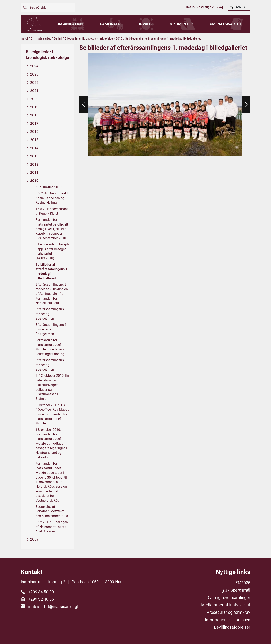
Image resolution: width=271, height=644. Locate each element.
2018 (34, 115)
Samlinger (110, 24)
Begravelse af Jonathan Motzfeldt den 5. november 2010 (52, 511)
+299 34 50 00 (41, 592)
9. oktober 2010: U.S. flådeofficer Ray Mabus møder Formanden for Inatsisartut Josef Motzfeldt (52, 414)
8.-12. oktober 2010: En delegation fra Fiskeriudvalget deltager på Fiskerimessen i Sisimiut (52, 387)
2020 (34, 99)
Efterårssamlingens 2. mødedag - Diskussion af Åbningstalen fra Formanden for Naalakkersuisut (52, 294)
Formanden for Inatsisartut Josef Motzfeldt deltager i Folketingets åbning (50, 347)
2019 (34, 107)
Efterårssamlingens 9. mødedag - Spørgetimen (51, 365)
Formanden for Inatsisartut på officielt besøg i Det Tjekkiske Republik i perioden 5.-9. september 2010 (52, 229)
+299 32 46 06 (41, 599)
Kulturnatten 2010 (49, 187)
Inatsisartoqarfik (204, 7)
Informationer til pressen (228, 620)
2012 (34, 164)
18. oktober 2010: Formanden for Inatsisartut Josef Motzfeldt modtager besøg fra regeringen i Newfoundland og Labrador (51, 443)
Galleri (58, 38)
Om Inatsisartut (226, 24)
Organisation (70, 24)
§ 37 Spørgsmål (236, 590)
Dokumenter (181, 24)
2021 (34, 91)
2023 (34, 74)
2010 (119, 38)
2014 (34, 148)
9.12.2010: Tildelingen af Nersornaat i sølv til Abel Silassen (52, 527)
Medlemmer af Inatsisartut (226, 605)
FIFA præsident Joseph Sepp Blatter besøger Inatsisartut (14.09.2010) (52, 251)
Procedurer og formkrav (228, 612)
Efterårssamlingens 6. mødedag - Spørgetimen (51, 329)
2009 (34, 539)
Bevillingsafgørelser (232, 627)
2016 (34, 131)
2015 (34, 140)
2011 (34, 172)
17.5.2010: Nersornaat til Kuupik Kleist (52, 211)
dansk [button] (238, 8)
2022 (34, 82)
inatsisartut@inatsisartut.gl (53, 607)
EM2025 (243, 583)
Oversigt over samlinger (228, 598)
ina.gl (24, 38)
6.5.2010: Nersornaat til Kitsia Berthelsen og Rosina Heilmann (53, 198)
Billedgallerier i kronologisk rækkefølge (89, 38)
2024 (34, 66)
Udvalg (145, 24)
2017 (34, 123)
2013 (34, 156)
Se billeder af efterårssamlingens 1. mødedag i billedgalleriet (52, 271)
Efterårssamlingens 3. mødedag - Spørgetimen (51, 314)
